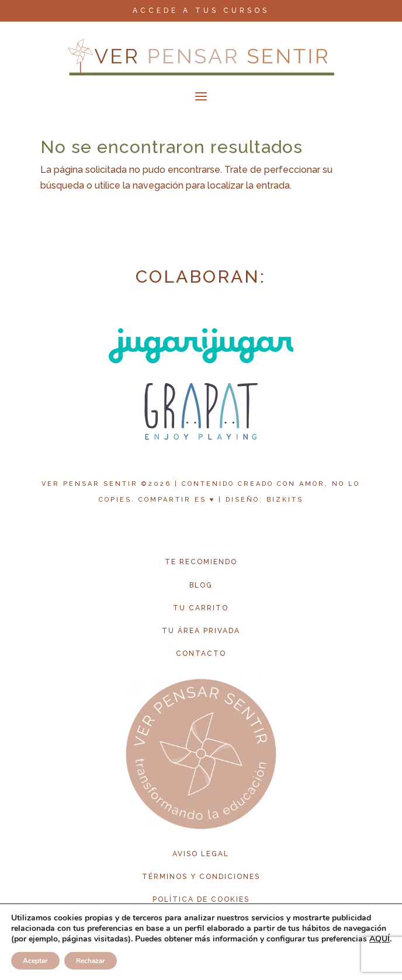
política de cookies (201, 899)
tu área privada (201, 631)
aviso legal (201, 854)
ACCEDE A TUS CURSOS (201, 11)
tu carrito (201, 608)
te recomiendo (201, 562)
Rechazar (91, 961)
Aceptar (35, 961)
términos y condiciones (201, 877)
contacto (201, 654)
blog (201, 585)
